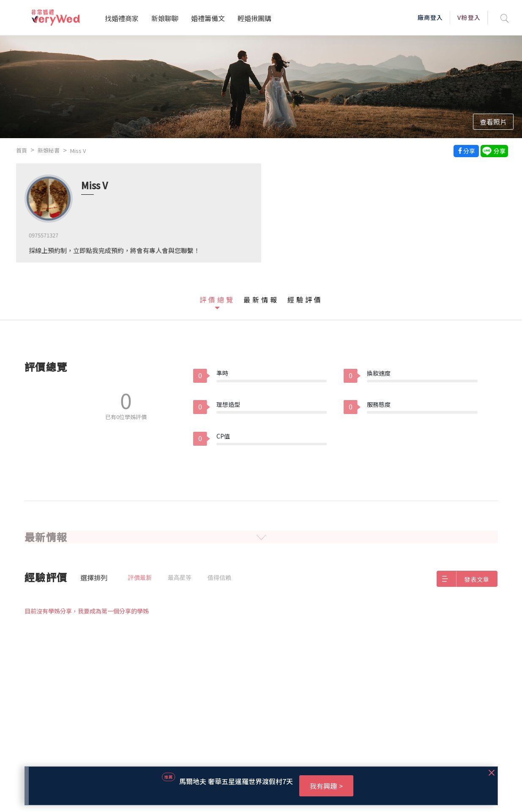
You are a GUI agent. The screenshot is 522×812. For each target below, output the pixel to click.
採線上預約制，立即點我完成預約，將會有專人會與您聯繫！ (114, 250)
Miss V (78, 151)
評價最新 (140, 578)
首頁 (22, 150)
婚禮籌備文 (208, 18)
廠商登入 (430, 17)
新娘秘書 (49, 150)
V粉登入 (469, 17)
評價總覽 (217, 300)
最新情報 (261, 300)
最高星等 (180, 578)
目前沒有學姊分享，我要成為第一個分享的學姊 (87, 611)
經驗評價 (305, 300)
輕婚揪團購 (254, 18)
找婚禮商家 (122, 18)
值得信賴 (219, 578)
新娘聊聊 (165, 18)
